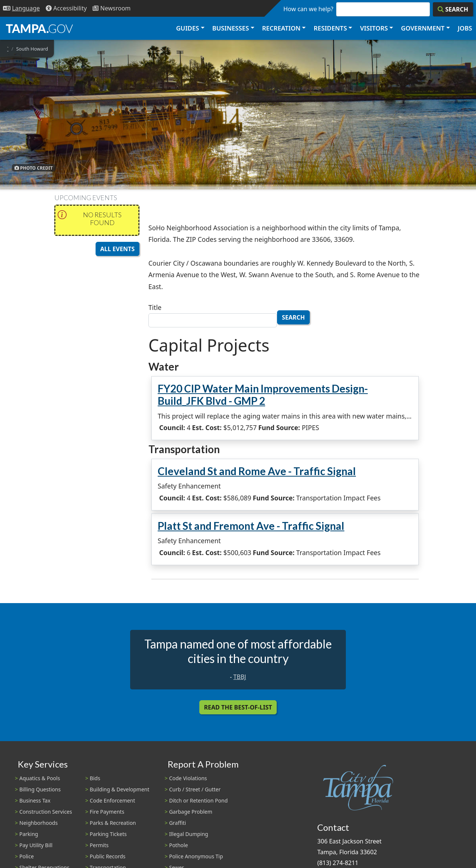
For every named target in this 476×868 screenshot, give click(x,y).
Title (155, 307)
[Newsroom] (112, 8)
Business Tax (35, 800)
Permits (99, 845)
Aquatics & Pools (40, 778)
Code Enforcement (112, 800)
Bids (95, 778)
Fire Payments (107, 812)
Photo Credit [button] (34, 168)
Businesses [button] (231, 28)
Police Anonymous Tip (196, 856)
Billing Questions (40, 789)
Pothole (179, 845)
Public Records (107, 856)
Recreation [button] (281, 28)
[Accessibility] (66, 8)
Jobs (465, 28)
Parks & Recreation (113, 823)
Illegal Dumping (189, 834)
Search (293, 317)
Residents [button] (330, 28)
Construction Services (46, 812)
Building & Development (119, 789)
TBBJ (240, 677)
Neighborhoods (38, 823)
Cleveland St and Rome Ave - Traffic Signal (257, 471)
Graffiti (178, 823)
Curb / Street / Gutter (195, 789)
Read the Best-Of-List (238, 707)
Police (27, 856)
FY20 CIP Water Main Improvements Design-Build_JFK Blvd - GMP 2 (263, 395)
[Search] (453, 9)
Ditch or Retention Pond (199, 800)
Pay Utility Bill (36, 845)
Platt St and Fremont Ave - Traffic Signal (251, 526)
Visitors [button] (374, 28)
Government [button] (423, 28)
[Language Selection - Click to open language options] (21, 8)
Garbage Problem (191, 812)
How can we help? (308, 9)
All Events (118, 249)
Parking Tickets (108, 834)
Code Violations (188, 778)
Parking (29, 834)
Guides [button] (187, 28)
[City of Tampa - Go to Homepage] (39, 28)
